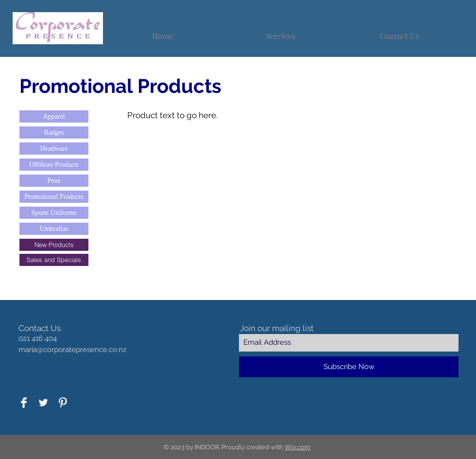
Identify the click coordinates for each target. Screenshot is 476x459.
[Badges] (54, 132)
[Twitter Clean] (43, 403)
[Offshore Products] (54, 165)
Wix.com (297, 447)
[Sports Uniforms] (54, 213)
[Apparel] (54, 116)
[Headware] (54, 149)
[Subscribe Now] (349, 367)
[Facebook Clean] (24, 403)
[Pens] (54, 181)
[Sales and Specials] (54, 260)
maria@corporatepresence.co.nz (72, 350)
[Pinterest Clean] (63, 403)
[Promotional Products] (54, 197)
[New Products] (54, 245)
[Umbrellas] (54, 229)
